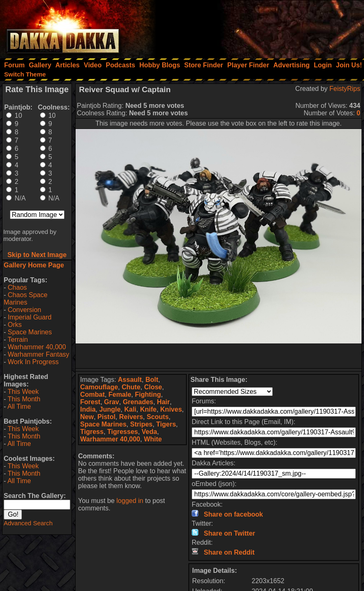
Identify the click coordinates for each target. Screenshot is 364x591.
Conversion (25, 310)
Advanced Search (28, 523)
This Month (24, 399)
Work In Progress (33, 362)
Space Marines (30, 332)
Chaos (17, 287)
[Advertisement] (253, 27)
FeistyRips (345, 89)
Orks (15, 325)
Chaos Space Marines (26, 299)
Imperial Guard (30, 317)
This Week (23, 392)
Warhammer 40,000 (37, 347)
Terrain (18, 340)
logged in (130, 501)
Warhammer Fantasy (39, 354)
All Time (19, 406)
